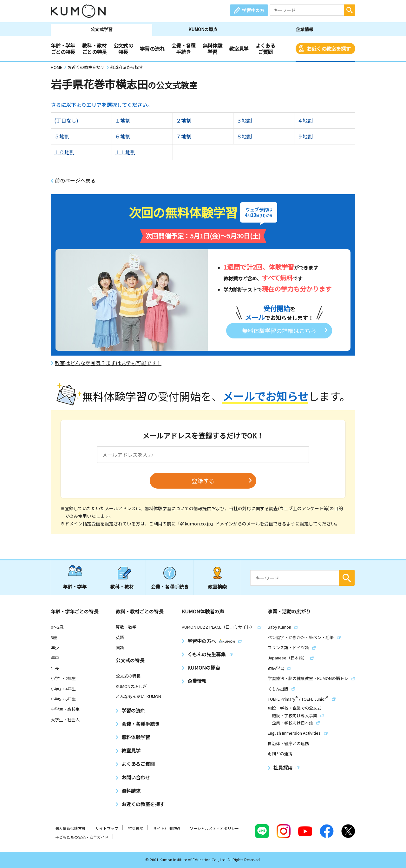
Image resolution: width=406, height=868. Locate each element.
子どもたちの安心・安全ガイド (82, 837)
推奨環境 (136, 828)
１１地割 (125, 152)
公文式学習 (101, 29)
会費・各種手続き (183, 49)
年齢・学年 (75, 587)
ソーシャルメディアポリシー (214, 828)
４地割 (305, 120)
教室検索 (217, 587)
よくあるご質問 (265, 49)
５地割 (62, 136)
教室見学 (239, 49)
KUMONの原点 (203, 29)
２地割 (184, 120)
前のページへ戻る (75, 180)
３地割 (244, 120)
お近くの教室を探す (329, 49)
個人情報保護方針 (70, 828)
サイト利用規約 (167, 828)
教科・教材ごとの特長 (94, 49)
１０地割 (64, 152)
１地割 (123, 120)
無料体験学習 (212, 49)
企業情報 (304, 29)
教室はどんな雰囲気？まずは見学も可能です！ (108, 363)
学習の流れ (152, 49)
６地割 (123, 136)
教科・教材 (122, 587)
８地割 (244, 136)
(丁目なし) (66, 120)
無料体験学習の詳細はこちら (279, 331)
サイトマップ (107, 828)
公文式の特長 (123, 49)
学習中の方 (253, 10)
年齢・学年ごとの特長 (63, 49)
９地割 (305, 136)
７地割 (184, 136)
